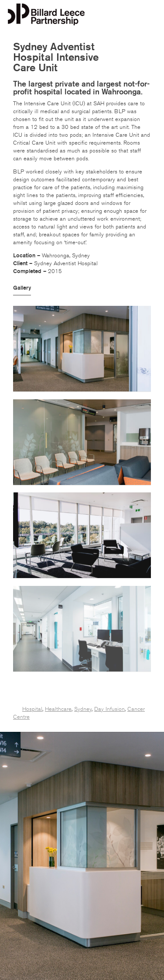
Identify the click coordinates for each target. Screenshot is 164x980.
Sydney (83, 709)
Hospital (32, 709)
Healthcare (58, 709)
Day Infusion (109, 709)
